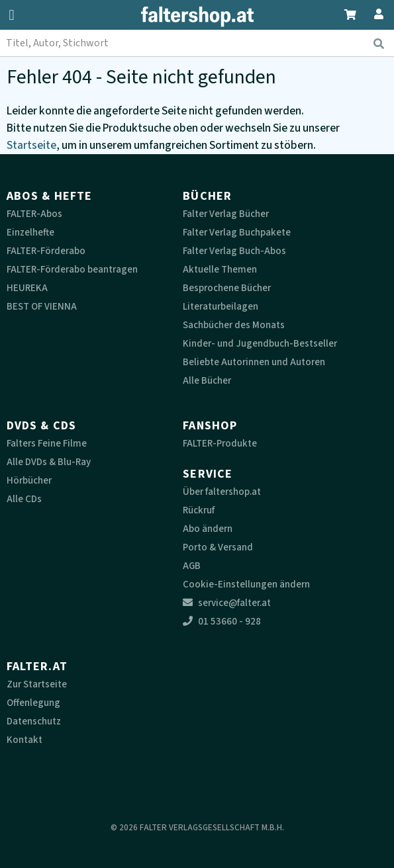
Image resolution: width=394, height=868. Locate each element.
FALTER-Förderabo (46, 251)
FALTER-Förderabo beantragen (72, 270)
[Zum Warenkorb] (351, 13)
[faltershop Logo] (197, 17)
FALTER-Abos (34, 214)
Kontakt (25, 740)
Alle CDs (24, 499)
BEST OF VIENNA (42, 307)
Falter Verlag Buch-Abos (234, 251)
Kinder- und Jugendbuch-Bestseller (260, 344)
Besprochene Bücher (227, 288)
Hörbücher (29, 481)
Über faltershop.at (222, 492)
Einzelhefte (30, 233)
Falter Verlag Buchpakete (237, 233)
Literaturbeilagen (221, 307)
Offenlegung (33, 703)
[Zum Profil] (376, 12)
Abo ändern (208, 529)
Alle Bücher (207, 381)
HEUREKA (27, 288)
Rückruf (199, 510)
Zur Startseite (37, 684)
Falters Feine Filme (47, 444)
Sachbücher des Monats (234, 325)
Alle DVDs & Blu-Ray (49, 462)
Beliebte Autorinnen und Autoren (254, 362)
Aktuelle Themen (220, 270)
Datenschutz (34, 721)
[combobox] (197, 43)
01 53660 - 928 (222, 622)
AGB (192, 566)
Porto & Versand (218, 547)
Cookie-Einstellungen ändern (246, 585)
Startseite (31, 145)
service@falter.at (227, 603)
